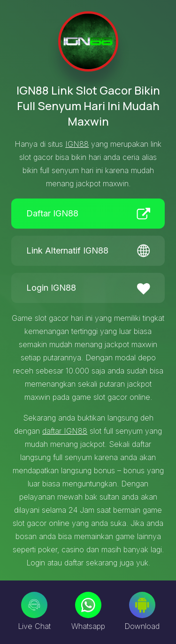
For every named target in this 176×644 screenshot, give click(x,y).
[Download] (142, 605)
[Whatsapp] (88, 605)
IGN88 (77, 144)
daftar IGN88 (65, 431)
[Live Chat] (34, 605)
